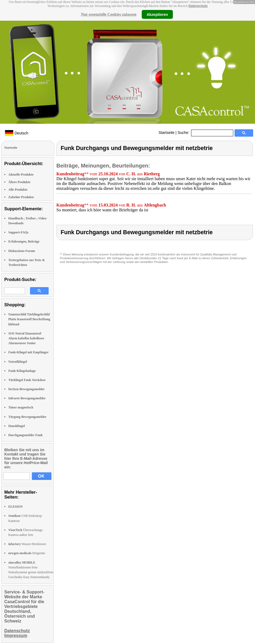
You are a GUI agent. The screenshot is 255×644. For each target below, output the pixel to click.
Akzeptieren (157, 14)
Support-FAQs (18, 232)
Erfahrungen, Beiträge (24, 241)
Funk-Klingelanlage (22, 371)
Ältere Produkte (19, 182)
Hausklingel (17, 426)
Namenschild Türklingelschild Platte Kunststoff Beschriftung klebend (29, 319)
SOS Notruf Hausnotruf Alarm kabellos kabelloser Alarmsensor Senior (26, 338)
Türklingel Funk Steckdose (27, 380)
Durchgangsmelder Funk (25, 435)
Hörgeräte (27, 553)
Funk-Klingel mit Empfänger (28, 352)
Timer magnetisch (21, 407)
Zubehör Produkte (21, 197)
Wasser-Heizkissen (27, 544)
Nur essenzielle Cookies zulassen (109, 14)
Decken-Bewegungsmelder (26, 389)
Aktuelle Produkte (21, 175)
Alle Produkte (18, 190)
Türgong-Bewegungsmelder (27, 417)
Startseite (167, 133)
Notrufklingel (18, 362)
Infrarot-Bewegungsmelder (27, 398)
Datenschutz (198, 6)
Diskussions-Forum (22, 251)
